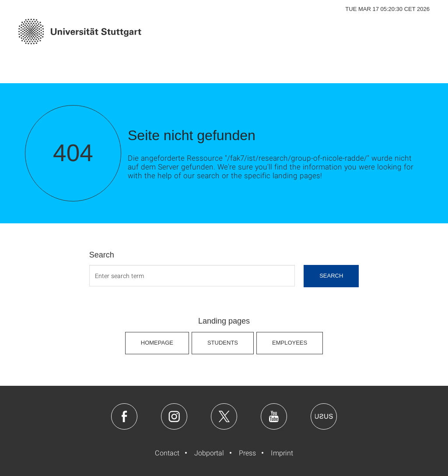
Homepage (157, 343)
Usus (324, 416)
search (331, 276)
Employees (290, 343)
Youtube (274, 416)
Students (223, 343)
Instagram (174, 416)
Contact (167, 453)
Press (247, 453)
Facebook (124, 416)
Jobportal (209, 453)
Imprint (282, 453)
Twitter (224, 416)
